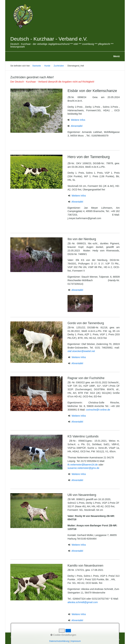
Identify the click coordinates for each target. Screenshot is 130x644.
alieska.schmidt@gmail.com (83, 602)
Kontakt (25, 637)
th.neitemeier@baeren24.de (83, 465)
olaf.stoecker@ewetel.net (81, 351)
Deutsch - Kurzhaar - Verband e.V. (49, 39)
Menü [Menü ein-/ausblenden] (116, 56)
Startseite (37, 66)
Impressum (35, 637)
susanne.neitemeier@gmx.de (83, 468)
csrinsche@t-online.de (98, 410)
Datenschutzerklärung (53, 637)
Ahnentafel (77, 126)
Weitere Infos (78, 120)
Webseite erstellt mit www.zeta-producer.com (99, 639)
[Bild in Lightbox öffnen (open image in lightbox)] (36, 111)
